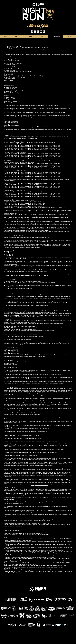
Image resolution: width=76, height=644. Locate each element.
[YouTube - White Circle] (41, 32)
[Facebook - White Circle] (35, 32)
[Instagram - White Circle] (32, 32)
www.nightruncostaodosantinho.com (29, 138)
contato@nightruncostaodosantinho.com (41, 223)
